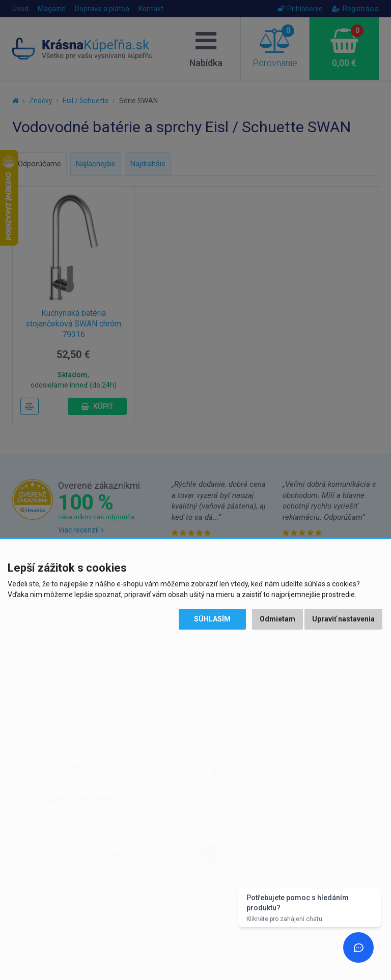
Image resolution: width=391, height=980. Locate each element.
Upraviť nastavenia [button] (343, 619)
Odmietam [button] (277, 619)
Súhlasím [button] (212, 619)
